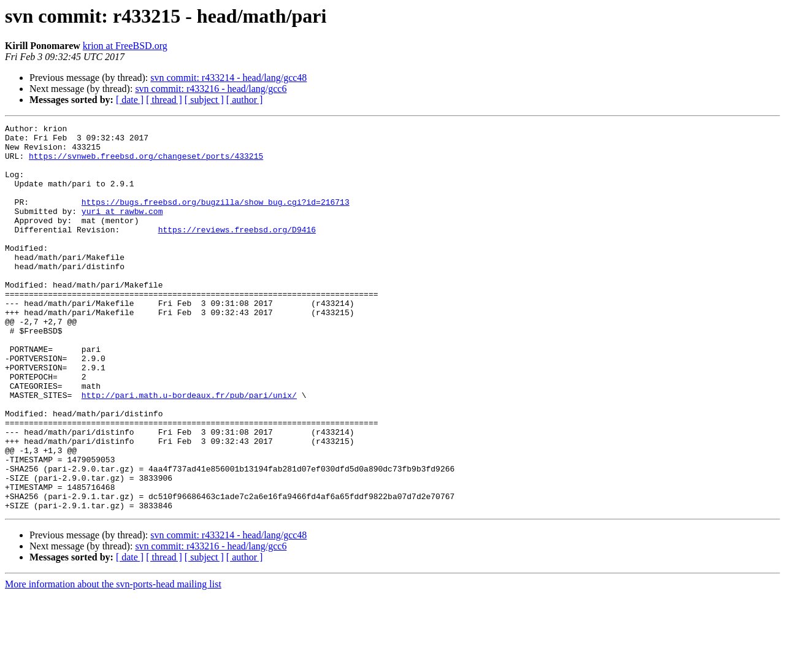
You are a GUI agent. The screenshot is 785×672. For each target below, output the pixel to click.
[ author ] (245, 100)
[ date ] (130, 100)
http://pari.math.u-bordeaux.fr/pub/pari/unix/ (189, 450)
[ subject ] (204, 100)
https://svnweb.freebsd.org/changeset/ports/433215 (146, 163)
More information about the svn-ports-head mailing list (113, 661)
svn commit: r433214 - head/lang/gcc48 (228, 78)
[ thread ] (164, 100)
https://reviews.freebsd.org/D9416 (237, 251)
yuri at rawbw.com (122, 229)
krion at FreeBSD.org (125, 46)
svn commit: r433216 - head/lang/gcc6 (211, 89)
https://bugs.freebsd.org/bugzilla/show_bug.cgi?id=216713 (216, 218)
